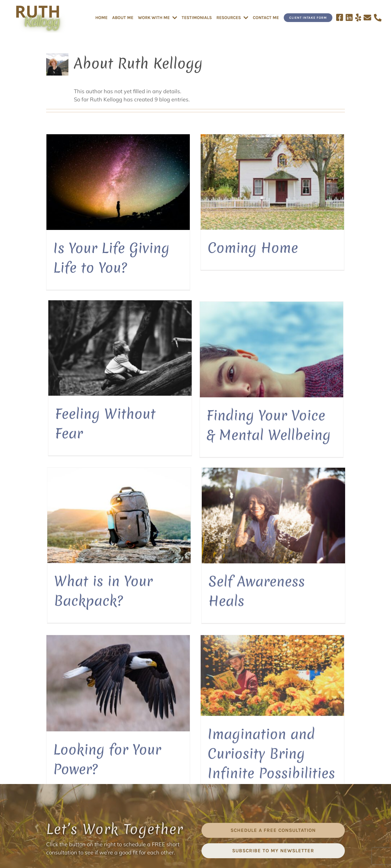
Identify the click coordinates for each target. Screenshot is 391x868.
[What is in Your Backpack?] (218, 339)
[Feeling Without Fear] (319, 186)
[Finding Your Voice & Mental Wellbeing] (122, 335)
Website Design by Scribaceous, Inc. (240, 864)
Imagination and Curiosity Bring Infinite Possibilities (221, 582)
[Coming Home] (222, 182)
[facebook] (173, 834)
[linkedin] (184, 834)
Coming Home (203, 248)
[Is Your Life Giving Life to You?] (118, 182)
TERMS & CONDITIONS (199, 855)
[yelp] (195, 834)
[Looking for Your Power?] (118, 511)
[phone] (218, 834)
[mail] (207, 834)
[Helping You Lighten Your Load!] (319, 520)
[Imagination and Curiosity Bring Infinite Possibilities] (222, 504)
